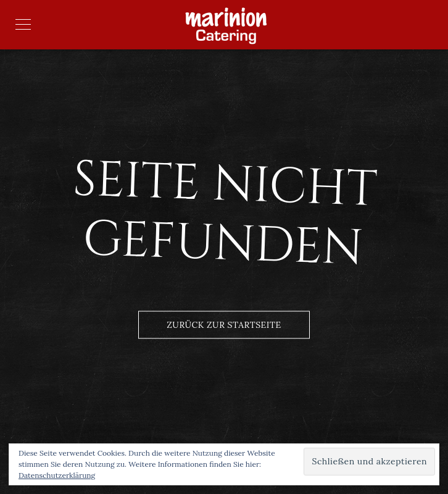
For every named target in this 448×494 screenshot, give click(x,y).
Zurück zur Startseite (224, 325)
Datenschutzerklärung (57, 475)
